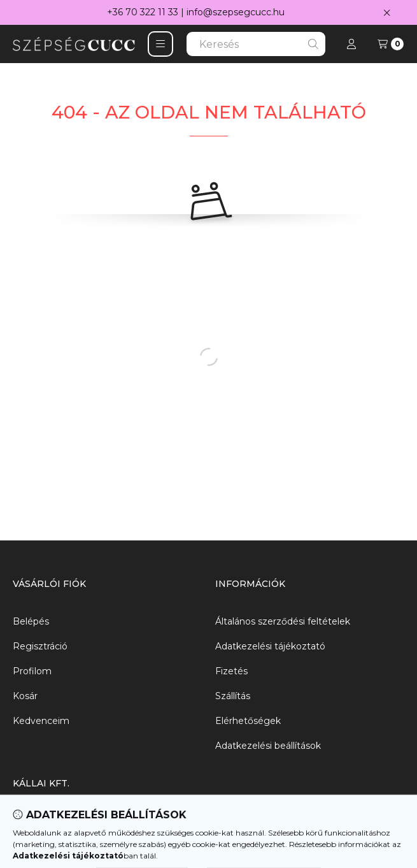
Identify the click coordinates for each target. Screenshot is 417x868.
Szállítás (233, 696)
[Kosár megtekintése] (391, 44)
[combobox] (256, 44)
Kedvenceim (41, 721)
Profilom (32, 671)
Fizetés (231, 671)
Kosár (25, 696)
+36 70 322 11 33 (143, 12)
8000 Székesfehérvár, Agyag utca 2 (93, 821)
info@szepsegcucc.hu (236, 12)
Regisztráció (40, 646)
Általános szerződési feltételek (283, 621)
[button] (160, 44)
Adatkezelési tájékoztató (270, 646)
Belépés (31, 621)
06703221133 (41, 846)
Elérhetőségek (248, 721)
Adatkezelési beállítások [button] (268, 746)
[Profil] (351, 44)
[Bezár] (387, 12)
